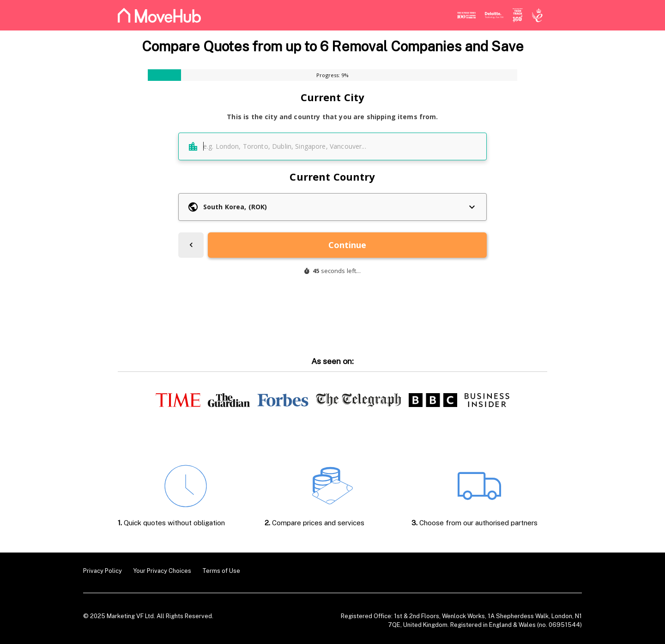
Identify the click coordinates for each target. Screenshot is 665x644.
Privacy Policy (103, 571)
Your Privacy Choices (162, 571)
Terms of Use (221, 571)
